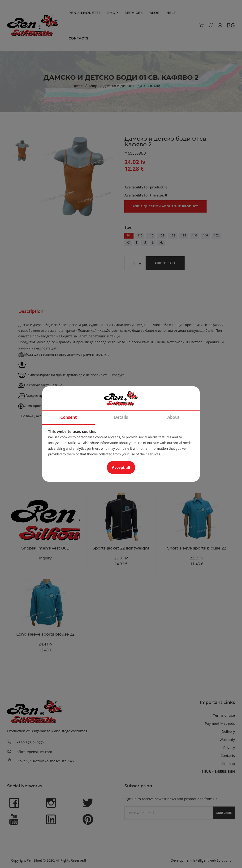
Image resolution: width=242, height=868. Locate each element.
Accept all (121, 467)
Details (121, 417)
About (173, 417)
